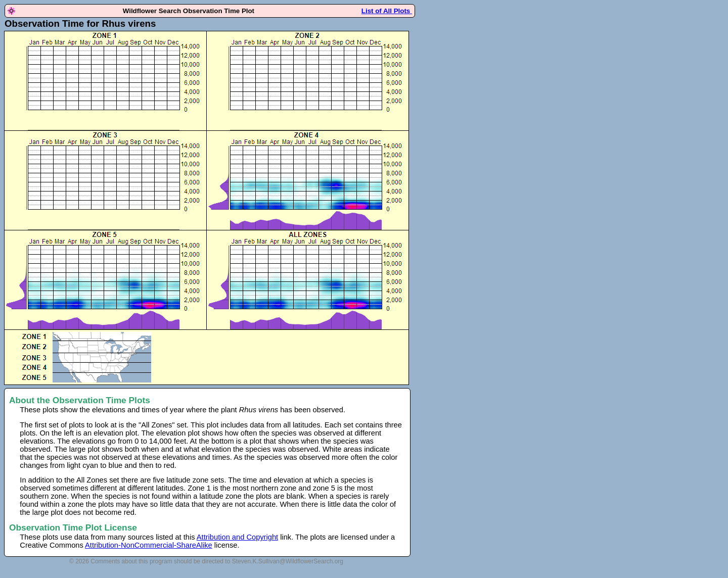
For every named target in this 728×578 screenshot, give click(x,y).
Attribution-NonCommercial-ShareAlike (149, 545)
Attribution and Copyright (237, 537)
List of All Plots (387, 11)
